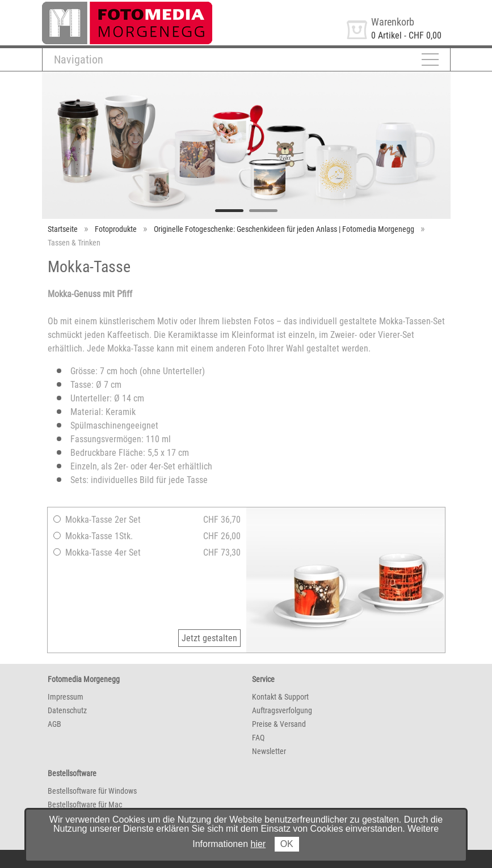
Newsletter (269, 751)
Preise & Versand (279, 724)
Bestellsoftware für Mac (85, 805)
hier (258, 844)
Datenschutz (67, 710)
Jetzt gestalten (209, 638)
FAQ (258, 738)
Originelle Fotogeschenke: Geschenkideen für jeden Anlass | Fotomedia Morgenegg (284, 229)
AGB (54, 724)
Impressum (66, 697)
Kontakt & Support (280, 697)
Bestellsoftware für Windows (92, 791)
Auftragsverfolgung (282, 710)
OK (287, 844)
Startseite (63, 229)
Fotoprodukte (116, 229)
